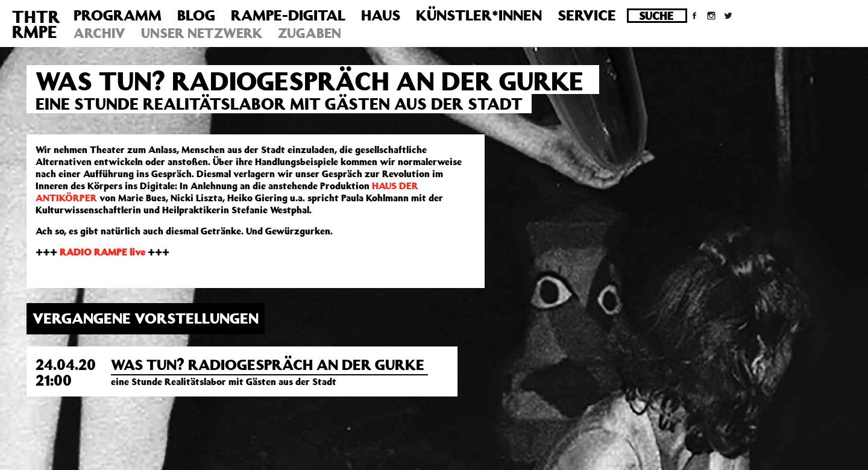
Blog (196, 15)
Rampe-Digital (288, 15)
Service (587, 15)
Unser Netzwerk (202, 33)
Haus (381, 15)
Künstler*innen (479, 15)
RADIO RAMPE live (102, 252)
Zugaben (310, 33)
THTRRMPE (36, 24)
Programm (118, 15)
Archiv (99, 33)
